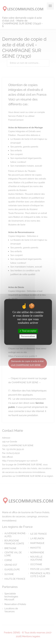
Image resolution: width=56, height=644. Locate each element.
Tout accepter (28, 331)
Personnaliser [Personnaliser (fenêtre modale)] (28, 337)
